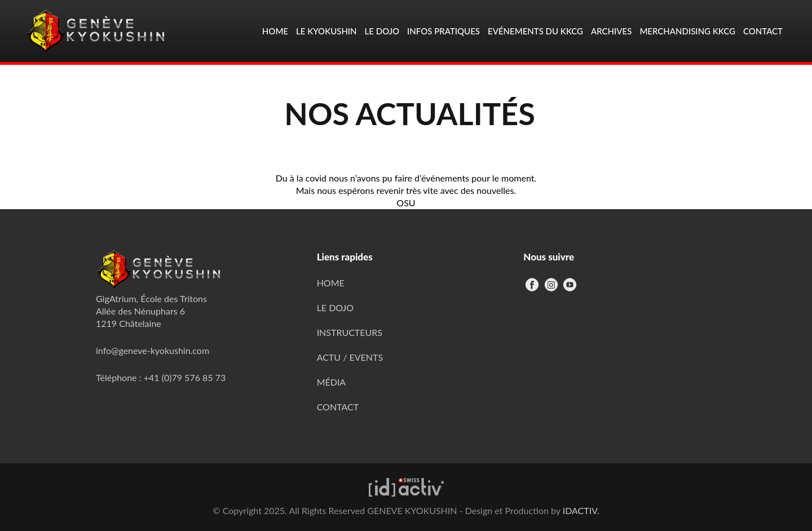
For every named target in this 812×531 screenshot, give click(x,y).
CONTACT (338, 407)
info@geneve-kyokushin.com (153, 350)
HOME (331, 283)
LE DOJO (336, 307)
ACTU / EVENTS (350, 357)
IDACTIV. (581, 510)
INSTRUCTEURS (350, 332)
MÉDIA (332, 382)
